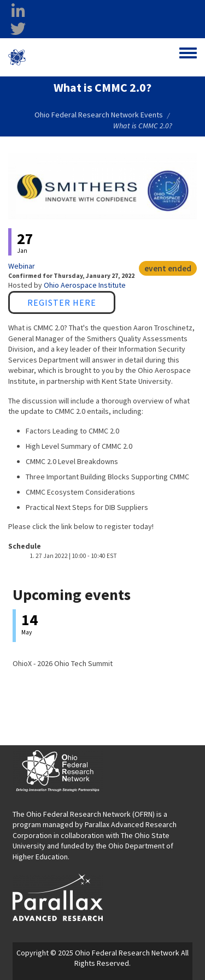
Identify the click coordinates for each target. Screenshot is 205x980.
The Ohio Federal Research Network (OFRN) (84, 814)
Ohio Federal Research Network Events (99, 115)
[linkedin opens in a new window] (18, 11)
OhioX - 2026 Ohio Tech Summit (63, 663)
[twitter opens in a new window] (18, 29)
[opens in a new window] (58, 896)
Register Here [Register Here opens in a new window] (62, 302)
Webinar (22, 266)
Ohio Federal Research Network (73, 57)
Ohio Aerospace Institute (85, 285)
